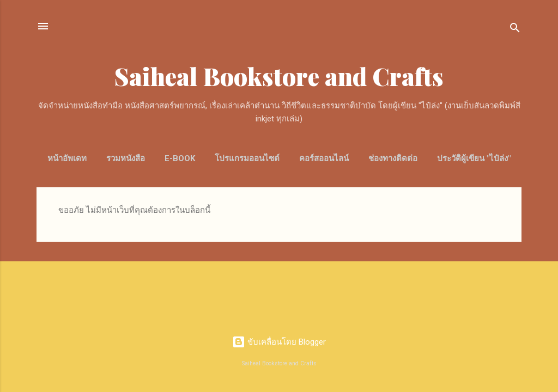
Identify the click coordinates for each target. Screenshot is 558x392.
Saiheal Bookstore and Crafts (279, 76)
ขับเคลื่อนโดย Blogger (279, 342)
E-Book (180, 158)
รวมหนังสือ (126, 158)
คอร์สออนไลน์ (324, 158)
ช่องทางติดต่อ (393, 158)
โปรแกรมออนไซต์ (247, 158)
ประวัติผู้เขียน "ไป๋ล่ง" (474, 158)
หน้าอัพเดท (67, 158)
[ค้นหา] (515, 30)
